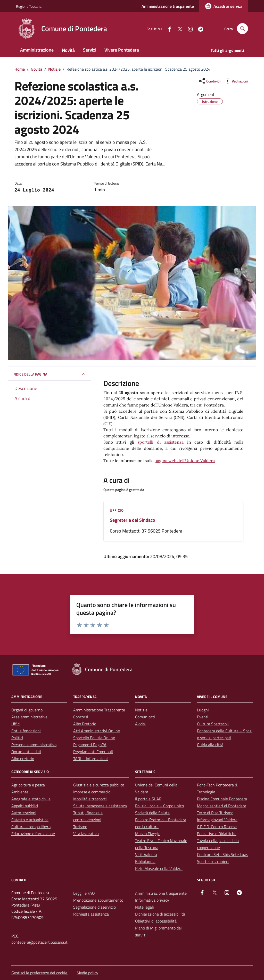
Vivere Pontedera (122, 50)
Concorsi (81, 717)
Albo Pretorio (85, 724)
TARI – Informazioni (90, 759)
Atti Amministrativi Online (97, 731)
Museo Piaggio (148, 834)
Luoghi (203, 710)
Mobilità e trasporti (90, 799)
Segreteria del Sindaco (133, 520)
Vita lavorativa (86, 834)
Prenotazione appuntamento (98, 900)
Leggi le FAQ (84, 893)
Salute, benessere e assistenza (100, 806)
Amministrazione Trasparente (99, 710)
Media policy (87, 973)
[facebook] (168, 28)
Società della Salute (152, 813)
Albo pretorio (23, 759)
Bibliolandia (145, 861)
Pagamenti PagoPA (90, 745)
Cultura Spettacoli (213, 724)
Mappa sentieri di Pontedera (222, 806)
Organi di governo (27, 710)
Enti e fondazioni (26, 731)
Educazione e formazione (33, 834)
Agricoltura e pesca (28, 785)
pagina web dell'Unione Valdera (185, 461)
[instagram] (188, 28)
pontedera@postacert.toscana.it (39, 942)
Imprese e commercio (92, 792)
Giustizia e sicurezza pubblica (99, 785)
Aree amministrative (29, 717)
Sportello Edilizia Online (94, 738)
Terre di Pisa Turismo (215, 813)
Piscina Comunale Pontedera (222, 799)
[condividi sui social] (209, 81)
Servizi (90, 50)
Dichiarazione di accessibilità (160, 914)
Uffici (16, 724)
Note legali (145, 907)
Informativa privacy (152, 900)
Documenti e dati (26, 752)
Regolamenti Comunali (93, 752)
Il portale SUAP (148, 799)
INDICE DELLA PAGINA (49, 374)
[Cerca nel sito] (242, 29)
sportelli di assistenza (161, 442)
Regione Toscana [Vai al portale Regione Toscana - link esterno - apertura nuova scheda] (29, 6)
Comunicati (145, 717)
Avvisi (140, 724)
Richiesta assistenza (91, 914)
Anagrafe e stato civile (31, 799)
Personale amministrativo (34, 745)
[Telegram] (199, 28)
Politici (17, 738)
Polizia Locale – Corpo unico (159, 806)
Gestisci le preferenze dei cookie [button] (40, 973)
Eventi (203, 717)
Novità (68, 50)
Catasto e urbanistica (30, 820)
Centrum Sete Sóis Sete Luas (222, 854)
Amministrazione (37, 50)
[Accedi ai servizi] (224, 6)
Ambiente (20, 792)
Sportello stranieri (213, 861)
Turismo (80, 827)
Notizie (141, 710)
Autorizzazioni (24, 813)
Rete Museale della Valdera (159, 868)
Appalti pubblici (25, 806)
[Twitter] (178, 28)
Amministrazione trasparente (168, 6)
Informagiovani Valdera (217, 820)
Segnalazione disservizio (94, 907)
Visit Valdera (146, 854)
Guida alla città (210, 745)
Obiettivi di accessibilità (156, 921)
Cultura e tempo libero (31, 827)
